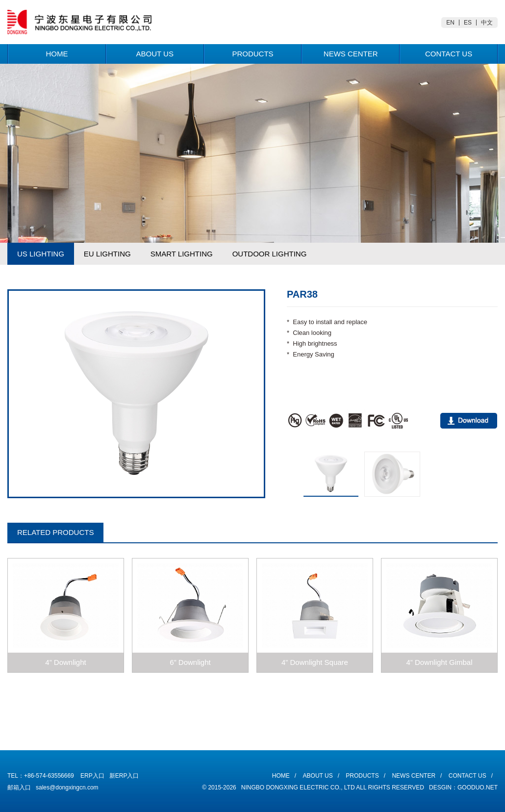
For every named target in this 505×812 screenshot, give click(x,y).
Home (57, 54)
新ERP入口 (124, 776)
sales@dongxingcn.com (67, 787)
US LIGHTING (41, 254)
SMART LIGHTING (182, 254)
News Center (351, 54)
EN (450, 23)
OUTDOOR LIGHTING (270, 254)
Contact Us (449, 54)
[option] (136, 394)
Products (252, 54)
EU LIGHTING (107, 254)
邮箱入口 (19, 787)
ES (468, 23)
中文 (487, 23)
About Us (154, 54)
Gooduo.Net (478, 787)
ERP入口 (92, 776)
